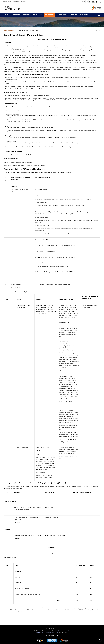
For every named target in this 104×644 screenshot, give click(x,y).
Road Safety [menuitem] (84, 15)
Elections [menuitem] (74, 15)
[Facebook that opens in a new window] (97, 30)
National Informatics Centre (63, 631)
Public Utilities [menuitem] (38, 15)
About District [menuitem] (16, 15)
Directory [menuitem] (27, 15)
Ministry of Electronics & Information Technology (47, 632)
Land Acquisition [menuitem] (63, 15)
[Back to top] (100, 640)
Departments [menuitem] (50, 15)
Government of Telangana (19, 1)
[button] (87, 2)
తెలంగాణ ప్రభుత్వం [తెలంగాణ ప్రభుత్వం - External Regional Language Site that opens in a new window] (7, 1)
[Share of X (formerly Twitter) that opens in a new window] (99, 30)
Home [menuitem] (6, 15)
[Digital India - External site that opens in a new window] (94, 11)
